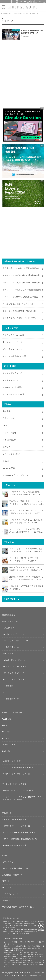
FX (36, 3)
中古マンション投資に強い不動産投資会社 (21, 283)
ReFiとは (6, 738)
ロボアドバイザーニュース (15, 666)
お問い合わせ (8, 862)
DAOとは (6, 751)
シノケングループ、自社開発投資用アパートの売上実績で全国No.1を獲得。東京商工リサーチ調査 (26, 493)
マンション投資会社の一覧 (14, 356)
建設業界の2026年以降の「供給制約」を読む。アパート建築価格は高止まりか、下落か (26, 578)
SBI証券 (6, 426)
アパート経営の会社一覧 (13, 395)
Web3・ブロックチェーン (15, 660)
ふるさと (21, 3)
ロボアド (10, 3)
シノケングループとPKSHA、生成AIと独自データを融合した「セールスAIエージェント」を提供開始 (26, 521)
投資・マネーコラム (11, 621)
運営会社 (6, 881)
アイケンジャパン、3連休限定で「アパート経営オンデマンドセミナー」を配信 (26, 512)
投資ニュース (8, 654)
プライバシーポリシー (12, 894)
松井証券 (7, 447)
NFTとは (6, 725)
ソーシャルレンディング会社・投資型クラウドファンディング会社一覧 (22, 798)
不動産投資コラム (11, 647)
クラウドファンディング (14, 679)
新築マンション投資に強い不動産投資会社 (21, 275)
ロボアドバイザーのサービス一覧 (16, 774)
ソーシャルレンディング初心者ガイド (18, 790)
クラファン (13, 3)
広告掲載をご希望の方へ (12, 875)
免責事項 (6, 900)
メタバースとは (9, 745)
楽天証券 (7, 411)
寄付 (44, 3)
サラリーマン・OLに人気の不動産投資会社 (22, 290)
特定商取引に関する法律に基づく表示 (18, 907)
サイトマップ (8, 888)
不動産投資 (17, 3)
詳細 (28, 934)
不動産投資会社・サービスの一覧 (16, 826)
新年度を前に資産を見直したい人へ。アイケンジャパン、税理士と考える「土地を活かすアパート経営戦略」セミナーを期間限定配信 (26, 503)
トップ (2, 3)
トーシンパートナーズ (12, 342)
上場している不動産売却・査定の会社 (19, 311)
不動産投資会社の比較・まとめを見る (19, 318)
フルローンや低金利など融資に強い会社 (20, 297)
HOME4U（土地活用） (13, 387)
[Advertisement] (23, 80)
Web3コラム (9, 628)
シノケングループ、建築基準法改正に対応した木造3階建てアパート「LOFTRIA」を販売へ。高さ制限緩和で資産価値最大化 (26, 531)
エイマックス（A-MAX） (14, 335)
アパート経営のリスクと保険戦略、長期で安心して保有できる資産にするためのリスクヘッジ (26, 550)
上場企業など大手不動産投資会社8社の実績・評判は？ (26, 588)
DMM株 (6, 461)
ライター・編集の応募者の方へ (15, 868)
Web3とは (7, 719)
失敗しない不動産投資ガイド (14, 820)
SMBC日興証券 (9, 440)
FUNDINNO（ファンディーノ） (16, 475)
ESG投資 (25, 3)
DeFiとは (6, 732)
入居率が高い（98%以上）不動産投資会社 (21, 268)
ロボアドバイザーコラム (14, 634)
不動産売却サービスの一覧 (15, 845)
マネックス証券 (9, 433)
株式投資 (33, 3)
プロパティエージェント (13, 349)
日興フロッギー (9, 418)
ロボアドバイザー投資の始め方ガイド (18, 768)
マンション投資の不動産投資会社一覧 (20, 833)
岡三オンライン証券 (11, 454)
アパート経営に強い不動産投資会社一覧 (21, 839)
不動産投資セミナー (12, 699)
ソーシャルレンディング (14, 673)
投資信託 (29, 3)
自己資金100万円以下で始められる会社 (20, 304)
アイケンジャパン (10, 380)
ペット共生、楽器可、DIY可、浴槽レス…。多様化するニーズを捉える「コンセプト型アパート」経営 (27, 560)
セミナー (6, 692)
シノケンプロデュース (12, 373)
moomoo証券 (9, 468)
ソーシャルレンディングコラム (17, 641)
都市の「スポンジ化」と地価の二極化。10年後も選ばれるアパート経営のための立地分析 (26, 569)
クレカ (40, 3)
